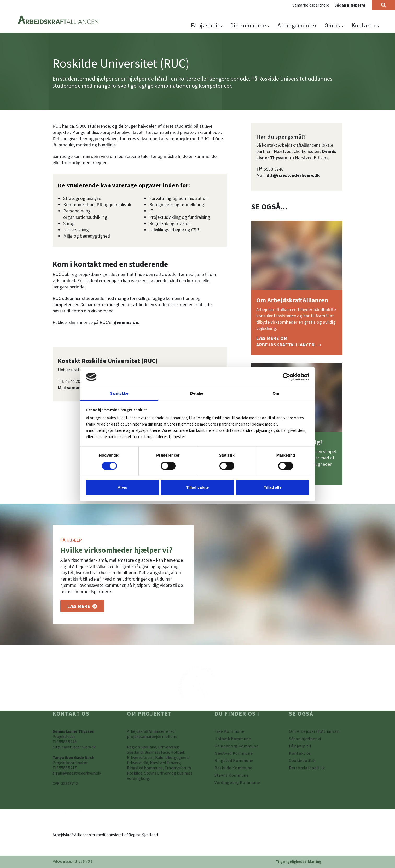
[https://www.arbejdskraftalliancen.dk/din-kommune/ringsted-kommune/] (234, 761)
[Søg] (383, 5)
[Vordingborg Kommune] (237, 783)
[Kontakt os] (300, 753)
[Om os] (82, 606)
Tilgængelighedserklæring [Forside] (298, 862)
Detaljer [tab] (197, 394)
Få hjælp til (205, 26)
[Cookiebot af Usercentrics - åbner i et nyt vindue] (286, 377)
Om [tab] (276, 394)
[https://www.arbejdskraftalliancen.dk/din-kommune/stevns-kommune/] (232, 775)
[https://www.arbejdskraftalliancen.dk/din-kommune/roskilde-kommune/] (233, 768)
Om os (332, 26)
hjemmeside (125, 323)
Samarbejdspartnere (311, 5)
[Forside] (58, 20)
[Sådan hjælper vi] (305, 739)
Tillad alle (272, 488)
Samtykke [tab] (119, 394)
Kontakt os (366, 26)
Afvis (122, 488)
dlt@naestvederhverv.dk (293, 176)
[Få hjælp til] (300, 746)
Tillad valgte (197, 488)
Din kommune (248, 26)
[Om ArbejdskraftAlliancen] (297, 342)
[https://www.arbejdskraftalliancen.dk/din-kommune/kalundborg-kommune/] (237, 746)
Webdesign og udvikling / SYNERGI (73, 862)
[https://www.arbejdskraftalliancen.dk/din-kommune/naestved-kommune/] (234, 753)
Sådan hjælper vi (350, 5)
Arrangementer (297, 26)
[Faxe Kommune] (229, 731)
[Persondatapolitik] (302, 761)
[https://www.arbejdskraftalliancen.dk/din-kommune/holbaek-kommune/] (233, 739)
